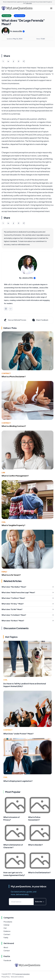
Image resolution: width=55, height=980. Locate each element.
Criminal (6, 925)
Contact (7, 951)
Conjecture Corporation (22, 974)
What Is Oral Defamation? (39, 872)
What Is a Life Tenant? (11, 575)
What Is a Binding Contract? (14, 426)
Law (3, 473)
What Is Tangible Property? (13, 525)
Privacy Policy (6, 977)
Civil (4, 522)
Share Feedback (40, 320)
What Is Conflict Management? (15, 476)
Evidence (7, 931)
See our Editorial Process (15, 320)
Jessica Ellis (17, 31)
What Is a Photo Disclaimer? (14, 376)
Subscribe (40, 902)
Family (4, 572)
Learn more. (29, 3)
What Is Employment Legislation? (18, 781)
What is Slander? (35, 845)
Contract (6, 373)
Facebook (7, 960)
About (6, 947)
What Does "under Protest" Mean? (18, 734)
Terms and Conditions (17, 977)
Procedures (8, 922)
